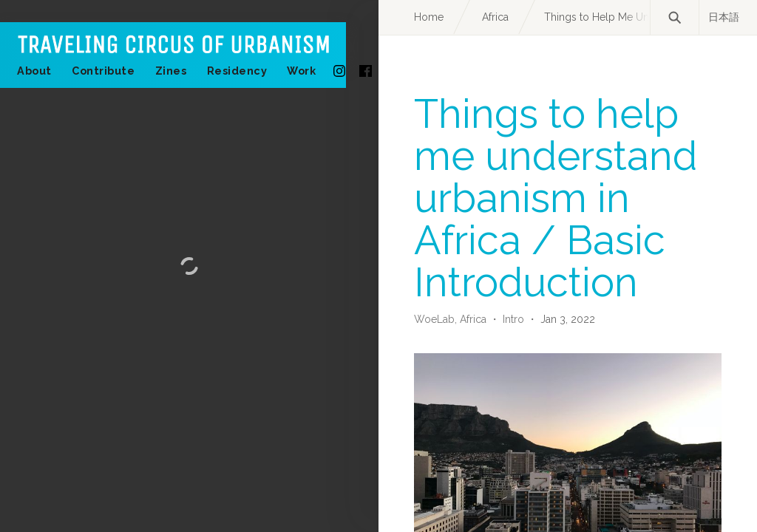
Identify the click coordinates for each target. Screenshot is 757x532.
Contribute (103, 71)
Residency (237, 71)
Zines (171, 71)
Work (301, 71)
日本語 (724, 17)
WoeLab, (437, 319)
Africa (475, 319)
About (34, 71)
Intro (513, 319)
